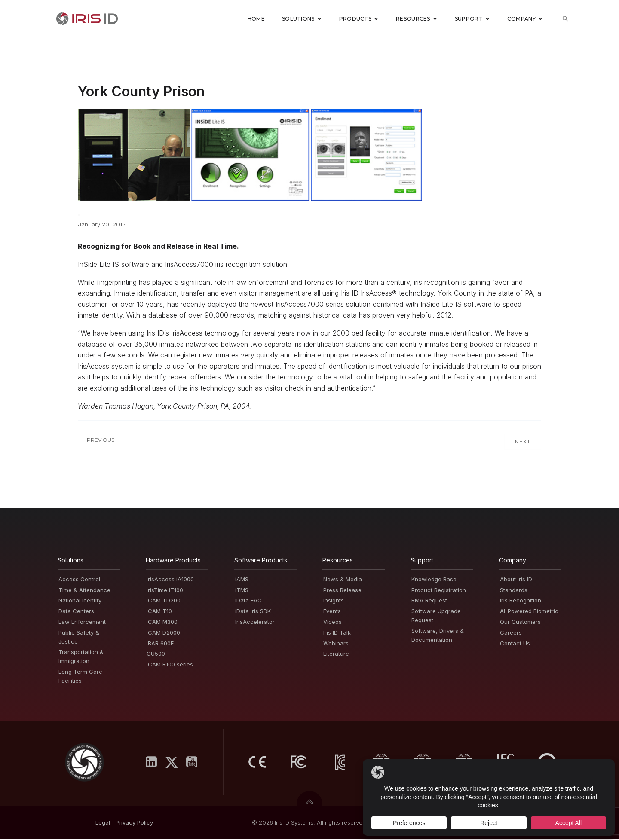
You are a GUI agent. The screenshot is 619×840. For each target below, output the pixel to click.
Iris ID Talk (337, 633)
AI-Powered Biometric (529, 612)
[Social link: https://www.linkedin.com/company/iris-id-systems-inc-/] (155, 763)
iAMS (242, 580)
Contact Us (515, 644)
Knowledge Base (434, 580)
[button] (565, 20)
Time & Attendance (84, 591)
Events (332, 612)
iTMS (242, 591)
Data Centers (76, 612)
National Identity (80, 601)
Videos (332, 623)
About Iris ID (516, 580)
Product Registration (439, 591)
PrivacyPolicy (134, 823)
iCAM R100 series (170, 665)
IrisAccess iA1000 (170, 580)
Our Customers (520, 623)
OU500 (156, 654)
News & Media (343, 580)
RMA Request (429, 601)
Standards (514, 591)
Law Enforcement (82, 623)
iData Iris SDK (253, 612)
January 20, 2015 (102, 225)
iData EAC (248, 601)
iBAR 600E (160, 644)
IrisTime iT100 (165, 591)
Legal (103, 823)
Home (256, 19)
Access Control (79, 580)
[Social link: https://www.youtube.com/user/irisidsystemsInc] (195, 763)
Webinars (336, 644)
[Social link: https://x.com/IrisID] (175, 763)
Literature (336, 654)
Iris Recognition (521, 601)
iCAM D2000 (163, 633)
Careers (511, 633)
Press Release (342, 591)
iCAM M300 (162, 623)
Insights (334, 601)
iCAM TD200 (164, 601)
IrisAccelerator (255, 623)
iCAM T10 (159, 612)
